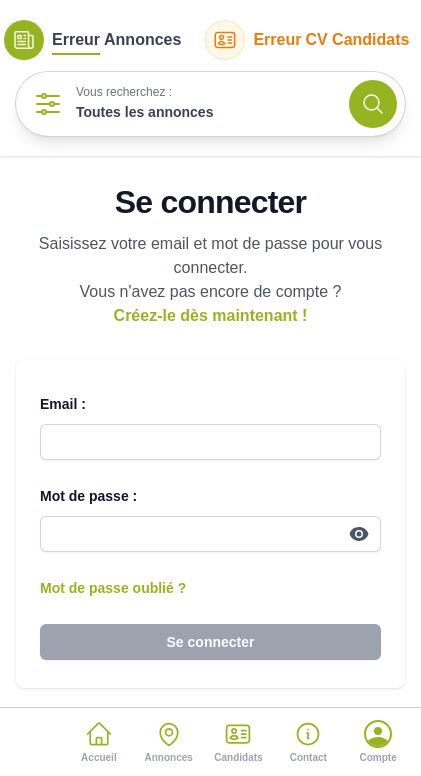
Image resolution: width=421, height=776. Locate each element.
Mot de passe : (88, 496)
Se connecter (211, 642)
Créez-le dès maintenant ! (211, 315)
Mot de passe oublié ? (113, 588)
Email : (63, 404)
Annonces (92, 40)
